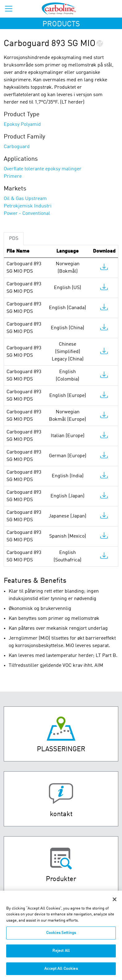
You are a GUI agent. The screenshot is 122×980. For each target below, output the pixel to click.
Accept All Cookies (61, 972)
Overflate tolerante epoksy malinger (43, 169)
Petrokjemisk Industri (28, 206)
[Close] (115, 902)
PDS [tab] (14, 239)
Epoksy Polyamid (22, 125)
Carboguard (17, 147)
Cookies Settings (61, 936)
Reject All (61, 954)
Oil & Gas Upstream (25, 199)
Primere (13, 177)
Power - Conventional (27, 214)
